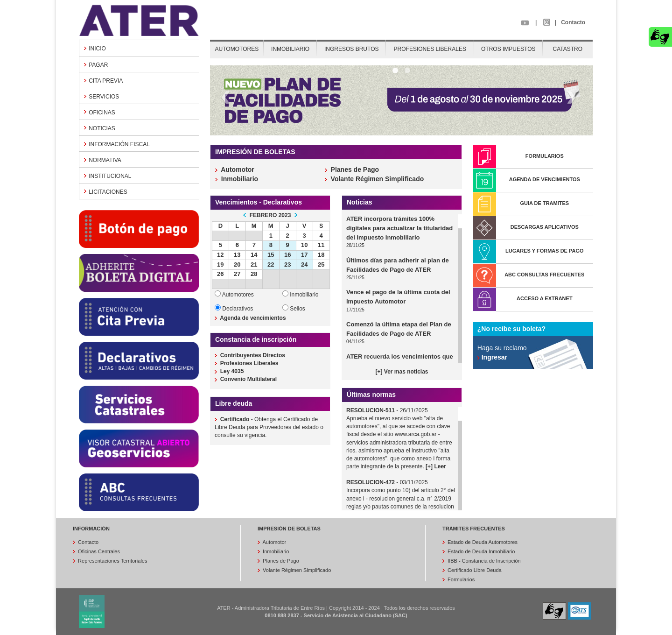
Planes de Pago (280, 561)
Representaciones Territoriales (112, 561)
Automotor (274, 542)
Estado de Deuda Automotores (482, 542)
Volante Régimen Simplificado (296, 570)
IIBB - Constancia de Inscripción (483, 561)
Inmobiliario (275, 551)
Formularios (460, 579)
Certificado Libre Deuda (474, 570)
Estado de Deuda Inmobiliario (480, 551)
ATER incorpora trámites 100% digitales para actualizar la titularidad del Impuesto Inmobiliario (399, 228)
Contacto (573, 22)
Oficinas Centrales (98, 551)
